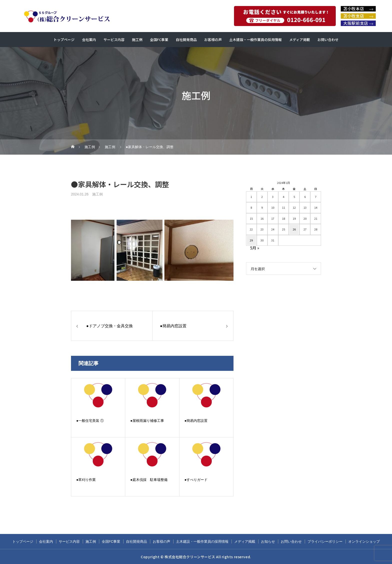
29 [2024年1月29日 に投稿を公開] (251, 240)
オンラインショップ (364, 541)
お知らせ (268, 541)
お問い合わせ (328, 40)
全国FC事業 (159, 40)
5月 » (255, 248)
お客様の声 (213, 40)
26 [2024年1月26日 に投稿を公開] (294, 229)
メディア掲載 (300, 40)
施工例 (137, 40)
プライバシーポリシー (325, 541)
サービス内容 (114, 40)
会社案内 (89, 40)
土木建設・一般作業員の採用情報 (255, 40)
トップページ (64, 40)
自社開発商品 (186, 40)
